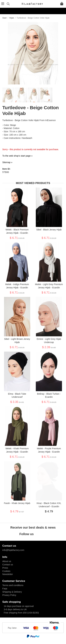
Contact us (8, 565)
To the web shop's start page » (17, 156)
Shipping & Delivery (12, 592)
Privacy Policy (9, 595)
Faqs (5, 589)
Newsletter (8, 574)
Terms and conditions (13, 585)
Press (5, 568)
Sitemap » (7, 162)
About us (7, 561)
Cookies (6, 571)
